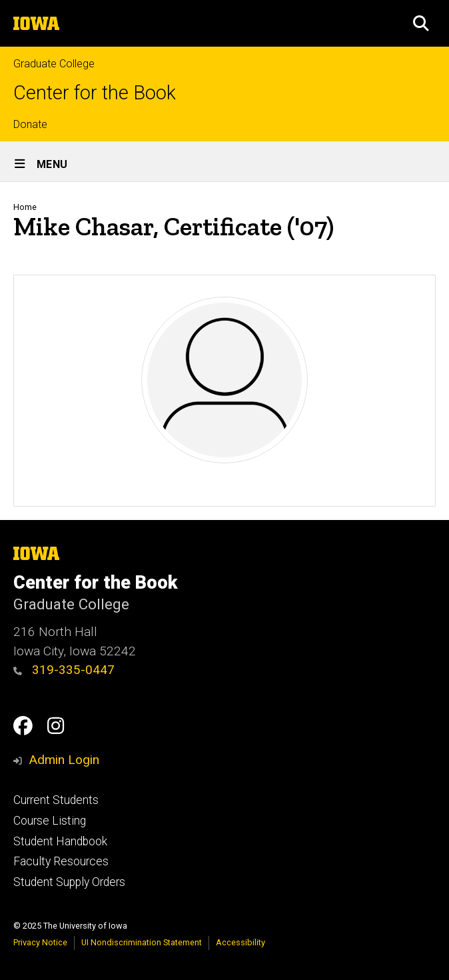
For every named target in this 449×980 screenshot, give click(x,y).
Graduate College (54, 64)
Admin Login (64, 760)
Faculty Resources (61, 861)
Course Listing (50, 821)
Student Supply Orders (69, 882)
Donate (30, 124)
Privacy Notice (40, 942)
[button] (421, 23)
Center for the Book (95, 93)
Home (25, 207)
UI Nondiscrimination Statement (142, 942)
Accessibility (240, 942)
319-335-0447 (64, 670)
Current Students (56, 800)
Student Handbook (60, 841)
